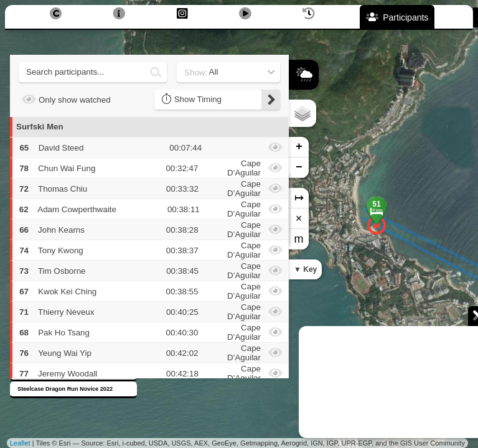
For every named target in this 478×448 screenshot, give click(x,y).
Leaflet (20, 443)
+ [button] (299, 147)
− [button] (299, 167)
